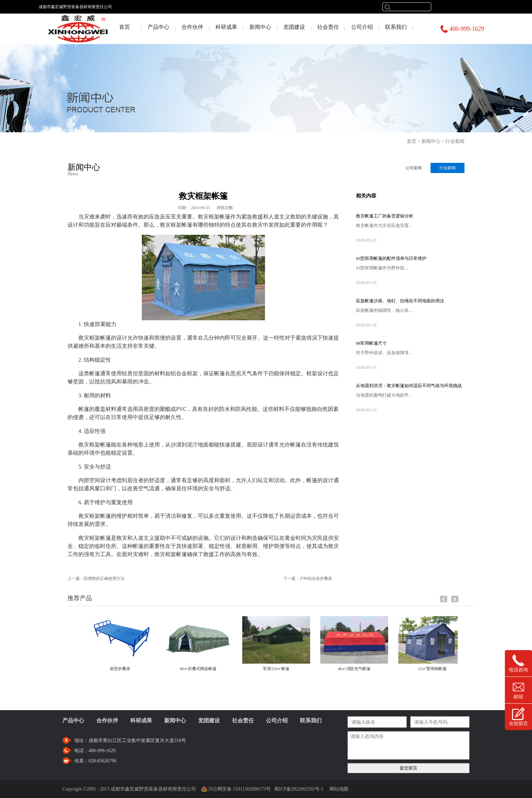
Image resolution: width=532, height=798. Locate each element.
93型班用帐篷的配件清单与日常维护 (391, 258)
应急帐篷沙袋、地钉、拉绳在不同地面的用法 (400, 301)
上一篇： (96, 578)
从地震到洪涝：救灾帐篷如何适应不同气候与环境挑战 (409, 386)
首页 (125, 27)
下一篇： (308, 578)
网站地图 (338, 789)
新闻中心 (431, 141)
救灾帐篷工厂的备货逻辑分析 (385, 216)
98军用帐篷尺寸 (371, 343)
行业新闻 (455, 141)
